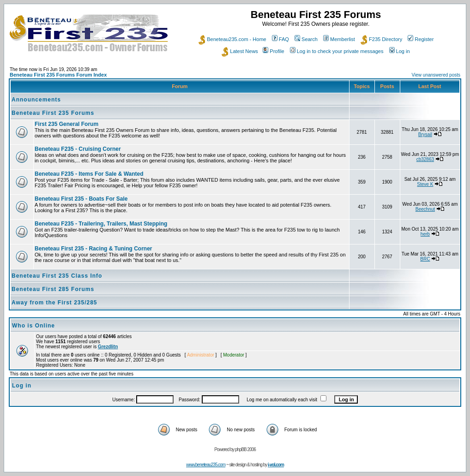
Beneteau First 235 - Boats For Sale (81, 199)
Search (306, 39)
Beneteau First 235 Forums (53, 113)
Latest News (240, 51)
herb (425, 234)
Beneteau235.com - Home (232, 39)
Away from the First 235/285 (54, 303)
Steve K (425, 184)
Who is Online (33, 326)
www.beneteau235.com (206, 465)
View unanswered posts (436, 75)
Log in (400, 51)
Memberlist (339, 39)
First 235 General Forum (66, 124)
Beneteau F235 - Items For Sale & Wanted (89, 174)
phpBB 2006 (245, 449)
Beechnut (425, 209)
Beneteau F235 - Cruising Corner (78, 149)
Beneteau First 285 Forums (53, 289)
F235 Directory (381, 39)
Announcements (36, 100)
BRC (425, 259)
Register (421, 39)
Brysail (425, 134)
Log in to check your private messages (337, 51)
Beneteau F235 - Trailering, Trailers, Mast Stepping (101, 224)
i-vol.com (276, 465)
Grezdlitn (108, 347)
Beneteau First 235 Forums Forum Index (58, 75)
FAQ (280, 39)
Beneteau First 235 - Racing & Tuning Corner (93, 249)
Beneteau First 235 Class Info (57, 276)
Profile (273, 51)
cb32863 (425, 159)
